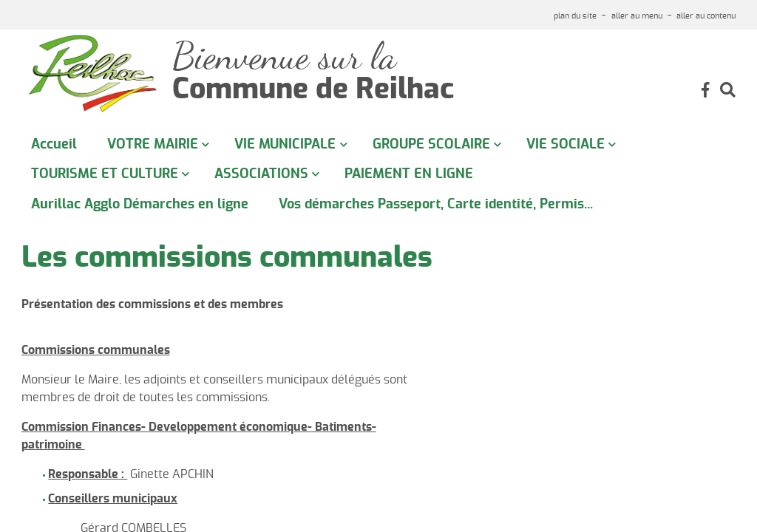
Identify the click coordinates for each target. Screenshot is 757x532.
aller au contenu (706, 16)
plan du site (575, 16)
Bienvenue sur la (284, 57)
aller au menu (637, 16)
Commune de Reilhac (313, 90)
